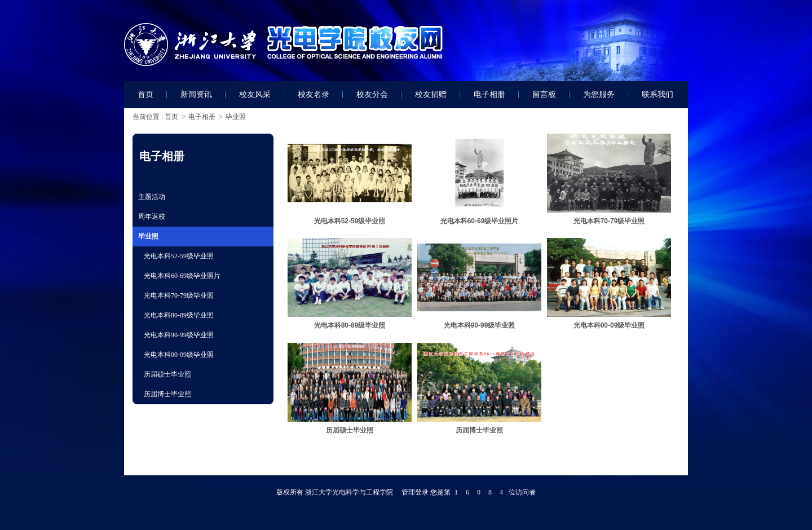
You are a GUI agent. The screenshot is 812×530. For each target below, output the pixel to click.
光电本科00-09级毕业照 (609, 325)
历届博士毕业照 (479, 430)
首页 (171, 117)
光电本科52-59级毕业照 (350, 221)
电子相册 (202, 117)
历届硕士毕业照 (350, 430)
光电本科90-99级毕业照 (480, 325)
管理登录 (415, 492)
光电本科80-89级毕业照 (350, 325)
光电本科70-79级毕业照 (609, 221)
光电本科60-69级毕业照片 (480, 221)
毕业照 (236, 117)
